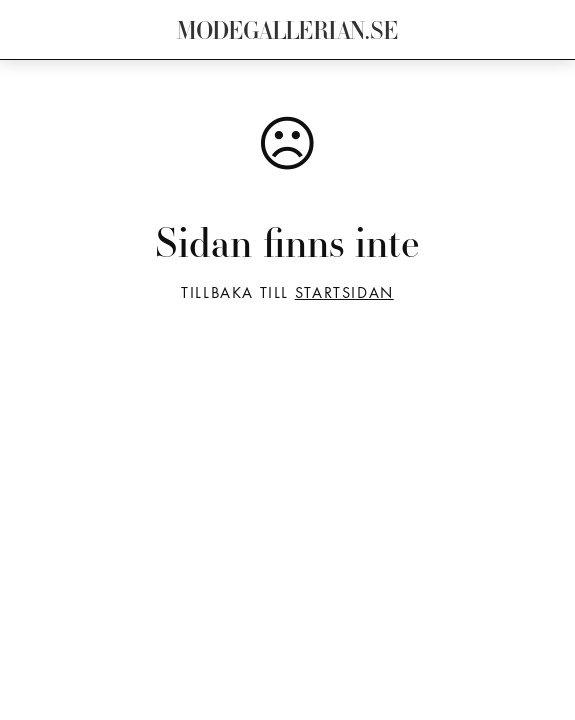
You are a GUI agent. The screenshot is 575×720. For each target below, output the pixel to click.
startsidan (344, 294)
